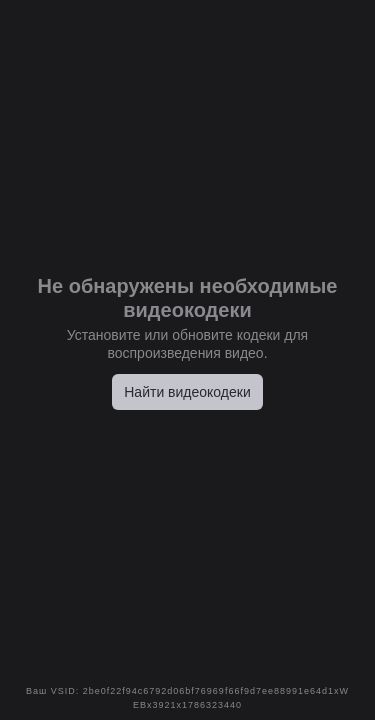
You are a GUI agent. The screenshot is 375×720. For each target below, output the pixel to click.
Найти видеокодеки (187, 392)
